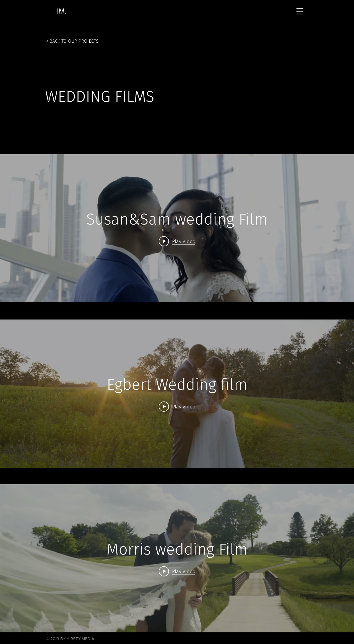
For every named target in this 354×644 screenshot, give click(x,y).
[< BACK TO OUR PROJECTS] (72, 41)
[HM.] (59, 11)
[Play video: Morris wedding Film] (177, 571)
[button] (300, 11)
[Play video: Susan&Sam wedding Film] (177, 241)
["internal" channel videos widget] (177, 228)
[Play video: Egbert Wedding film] (177, 406)
